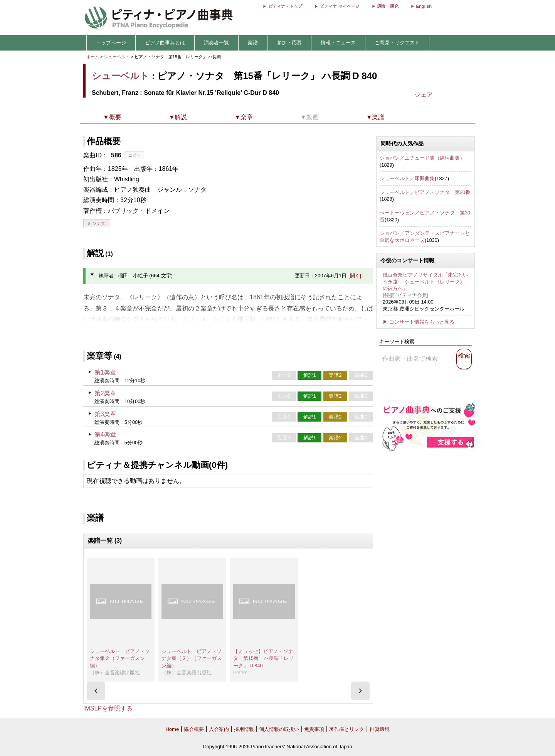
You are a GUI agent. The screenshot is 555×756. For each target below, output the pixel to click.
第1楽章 (105, 372)
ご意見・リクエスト (397, 43)
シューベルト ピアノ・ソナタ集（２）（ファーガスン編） (192, 658)
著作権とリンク (347, 729)
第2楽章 (105, 393)
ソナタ (99, 223)
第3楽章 (105, 414)
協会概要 (194, 729)
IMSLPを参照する (108, 708)
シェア (424, 95)
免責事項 (314, 729)
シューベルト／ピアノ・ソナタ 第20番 (425, 192)
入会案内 (219, 729)
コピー (134, 155)
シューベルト (117, 57)
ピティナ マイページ (340, 6)
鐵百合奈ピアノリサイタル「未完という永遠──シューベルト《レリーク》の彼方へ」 (425, 282)
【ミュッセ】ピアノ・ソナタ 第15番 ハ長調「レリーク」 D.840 (263, 658)
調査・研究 (388, 6)
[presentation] (96, 691)
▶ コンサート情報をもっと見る (419, 322)
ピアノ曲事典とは (165, 43)
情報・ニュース (338, 43)
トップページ (111, 43)
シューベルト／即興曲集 (407, 178)
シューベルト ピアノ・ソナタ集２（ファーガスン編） (120, 658)
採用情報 (244, 729)
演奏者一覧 (216, 43)
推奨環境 (380, 729)
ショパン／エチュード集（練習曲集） (422, 158)
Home (172, 729)
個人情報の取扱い (279, 729)
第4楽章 (105, 435)
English (424, 6)
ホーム (93, 57)
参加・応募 (289, 43)
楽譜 (253, 43)
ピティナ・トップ (285, 6)
